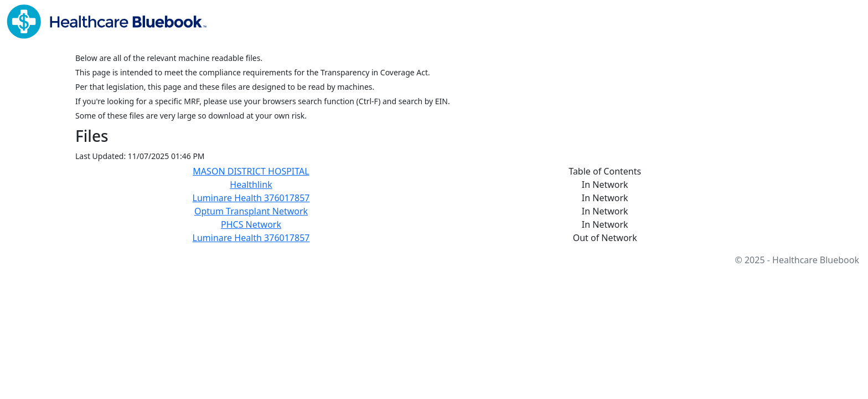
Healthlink (251, 185)
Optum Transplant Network (251, 211)
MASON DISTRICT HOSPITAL (251, 171)
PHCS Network (251, 224)
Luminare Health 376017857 (251, 198)
